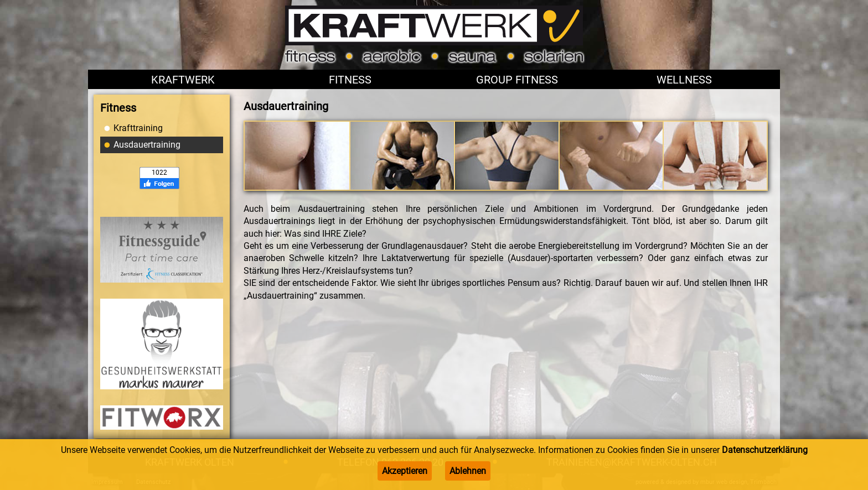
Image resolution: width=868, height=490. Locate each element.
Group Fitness (517, 80)
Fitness (350, 80)
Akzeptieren (405, 471)
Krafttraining (138, 128)
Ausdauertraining (147, 145)
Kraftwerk (183, 80)
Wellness (684, 80)
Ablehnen (468, 471)
